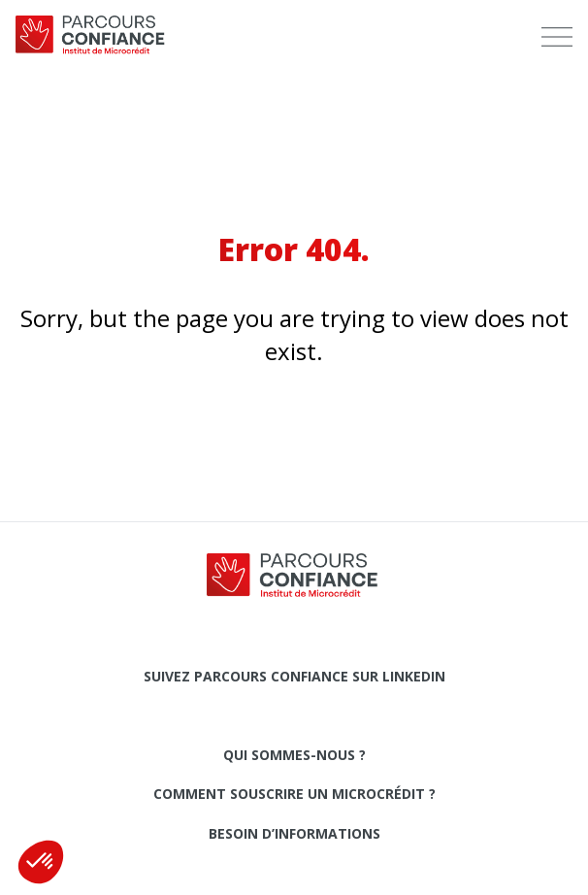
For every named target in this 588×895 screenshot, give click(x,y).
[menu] (557, 37)
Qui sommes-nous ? (294, 755)
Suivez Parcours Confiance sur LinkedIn (294, 676)
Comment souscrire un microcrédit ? (294, 794)
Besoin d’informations (294, 833)
